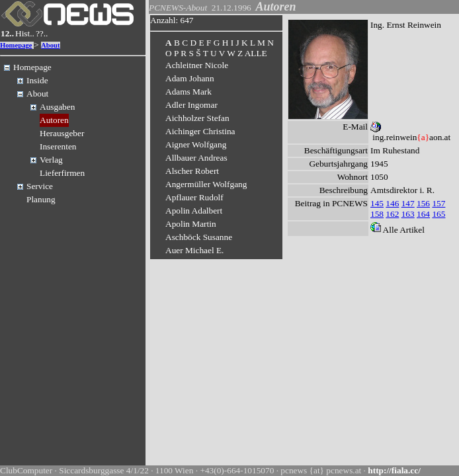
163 (408, 214)
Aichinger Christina (200, 131)
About (50, 45)
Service (40, 186)
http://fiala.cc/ (394, 470)
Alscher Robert (192, 171)
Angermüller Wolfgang (206, 184)
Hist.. (25, 33)
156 (423, 203)
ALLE (256, 53)
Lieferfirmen (62, 173)
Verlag (51, 160)
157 (438, 203)
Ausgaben (57, 107)
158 (377, 214)
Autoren (54, 120)
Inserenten (58, 146)
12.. (7, 33)
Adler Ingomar (191, 105)
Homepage (16, 45)
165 (438, 214)
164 (423, 214)
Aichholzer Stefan (197, 118)
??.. (42, 33)
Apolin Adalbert (194, 211)
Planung (41, 199)
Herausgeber (62, 133)
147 (408, 203)
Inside (37, 80)
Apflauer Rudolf (194, 197)
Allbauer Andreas (196, 158)
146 (392, 203)
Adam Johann (190, 78)
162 (392, 214)
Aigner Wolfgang (196, 144)
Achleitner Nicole (197, 65)
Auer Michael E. (194, 250)
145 (377, 203)
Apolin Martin (191, 224)
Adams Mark (188, 92)
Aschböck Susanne (199, 237)
